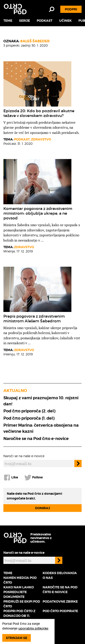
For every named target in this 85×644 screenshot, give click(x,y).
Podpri (71, 9)
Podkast (45, 21)
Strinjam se (17, 638)
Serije (24, 21)
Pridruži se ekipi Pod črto (22, 604)
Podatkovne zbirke (60, 601)
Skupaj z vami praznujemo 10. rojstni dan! (41, 401)
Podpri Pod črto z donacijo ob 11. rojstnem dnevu (19, 616)
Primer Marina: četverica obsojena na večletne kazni (41, 428)
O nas (48, 578)
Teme (8, 21)
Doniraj (42, 508)
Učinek (65, 21)
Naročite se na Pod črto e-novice (36, 438)
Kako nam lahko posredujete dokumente (19, 592)
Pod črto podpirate (60, 611)
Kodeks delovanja (60, 573)
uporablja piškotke (33, 628)
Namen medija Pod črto (20, 580)
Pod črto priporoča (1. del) (29, 418)
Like (11, 478)
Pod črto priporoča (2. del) (29, 411)
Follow (34, 478)
